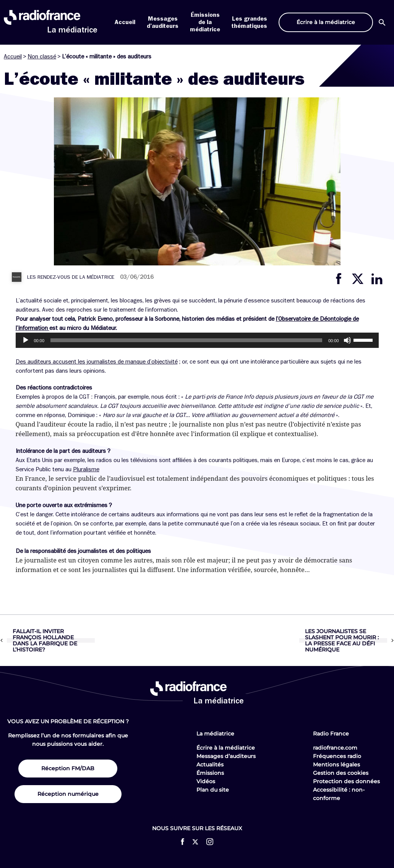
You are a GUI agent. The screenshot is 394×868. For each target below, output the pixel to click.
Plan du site (213, 790)
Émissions (210, 773)
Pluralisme (86, 469)
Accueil (125, 22)
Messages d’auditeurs (226, 756)
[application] (197, 340)
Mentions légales (336, 765)
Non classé (42, 57)
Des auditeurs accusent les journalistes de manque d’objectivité (97, 362)
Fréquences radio (337, 756)
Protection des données (346, 781)
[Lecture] (26, 340)
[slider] (186, 340)
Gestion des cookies (341, 773)
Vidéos (206, 781)
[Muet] (347, 340)
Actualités (210, 765)
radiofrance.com (335, 748)
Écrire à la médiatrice (226, 748)
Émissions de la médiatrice (205, 22)
